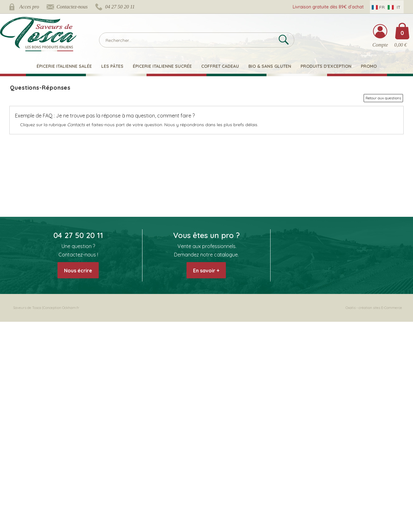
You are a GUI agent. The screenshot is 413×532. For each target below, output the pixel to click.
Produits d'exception (326, 66)
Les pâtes (112, 66)
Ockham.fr (71, 308)
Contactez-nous (72, 7)
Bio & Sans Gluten (270, 66)
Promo (369, 66)
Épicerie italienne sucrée (162, 66)
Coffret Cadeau (220, 66)
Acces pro (29, 7)
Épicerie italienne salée (64, 66)
